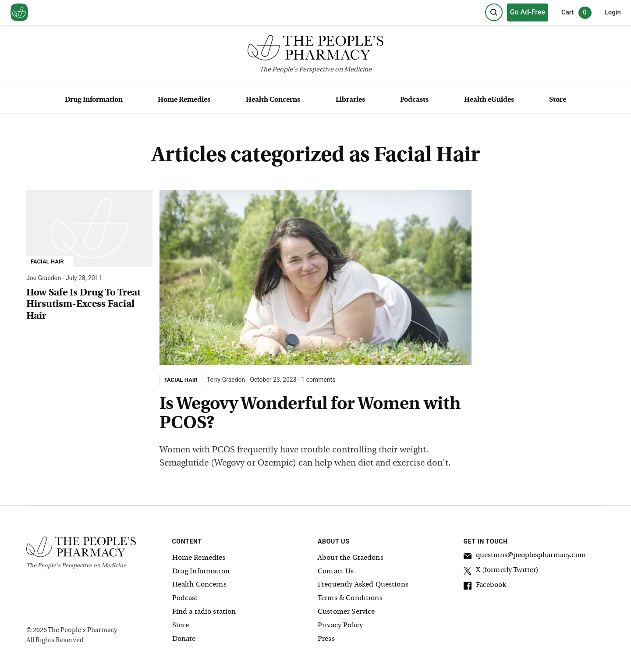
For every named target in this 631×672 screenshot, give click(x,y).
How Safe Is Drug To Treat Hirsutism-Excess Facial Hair (83, 305)
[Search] (494, 12)
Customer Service (346, 612)
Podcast (185, 598)
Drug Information (94, 100)
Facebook (485, 587)
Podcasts (414, 100)
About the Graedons (351, 558)
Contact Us (336, 572)
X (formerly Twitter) (501, 572)
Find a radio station (204, 612)
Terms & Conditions (350, 598)
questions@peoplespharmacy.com (525, 557)
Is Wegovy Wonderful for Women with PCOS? (310, 414)
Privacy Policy (340, 626)
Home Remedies (184, 100)
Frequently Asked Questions (363, 585)
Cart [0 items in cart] (576, 13)
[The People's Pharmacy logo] (315, 50)
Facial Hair (47, 262)
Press (326, 639)
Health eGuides (489, 100)
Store (558, 100)
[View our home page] (19, 13)
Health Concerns (273, 100)
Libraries (350, 100)
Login (613, 12)
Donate (184, 639)
